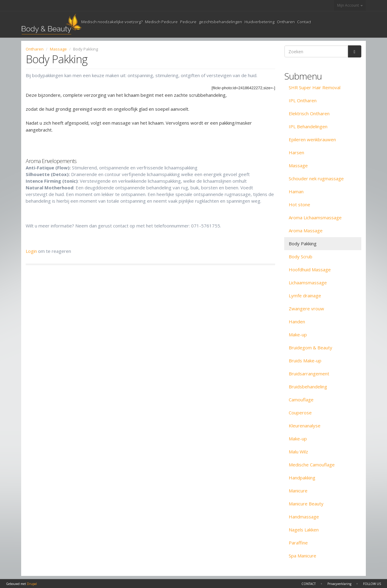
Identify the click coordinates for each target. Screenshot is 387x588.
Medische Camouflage (312, 465)
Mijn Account (350, 5)
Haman (296, 191)
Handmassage (304, 517)
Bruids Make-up (305, 361)
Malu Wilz (298, 452)
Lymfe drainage (305, 296)
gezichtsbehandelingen (221, 22)
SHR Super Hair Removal (315, 87)
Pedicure (188, 22)
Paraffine (298, 543)
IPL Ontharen (303, 100)
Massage (58, 49)
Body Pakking (303, 243)
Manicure (298, 491)
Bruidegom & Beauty (311, 348)
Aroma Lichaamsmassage (315, 217)
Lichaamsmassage (308, 283)
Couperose (300, 413)
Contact (304, 22)
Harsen (296, 152)
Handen (297, 322)
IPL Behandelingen (308, 126)
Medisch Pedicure (161, 22)
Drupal (32, 584)
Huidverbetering (260, 22)
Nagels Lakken (304, 530)
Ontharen (286, 22)
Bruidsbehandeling (308, 387)
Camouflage (301, 400)
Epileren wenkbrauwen (312, 139)
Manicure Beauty (306, 504)
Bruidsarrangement (309, 374)
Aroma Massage (306, 230)
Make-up (298, 335)
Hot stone (299, 204)
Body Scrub (301, 256)
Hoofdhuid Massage (310, 269)
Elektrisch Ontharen (309, 113)
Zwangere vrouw (306, 309)
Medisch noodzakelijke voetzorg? (112, 22)
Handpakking (302, 478)
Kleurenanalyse (305, 426)
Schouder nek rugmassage (316, 178)
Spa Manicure (302, 556)
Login (31, 251)
